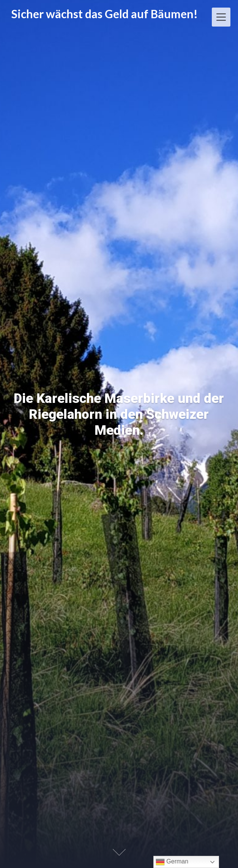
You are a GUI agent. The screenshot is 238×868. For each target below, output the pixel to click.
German (172, 862)
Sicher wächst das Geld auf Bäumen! (105, 14)
